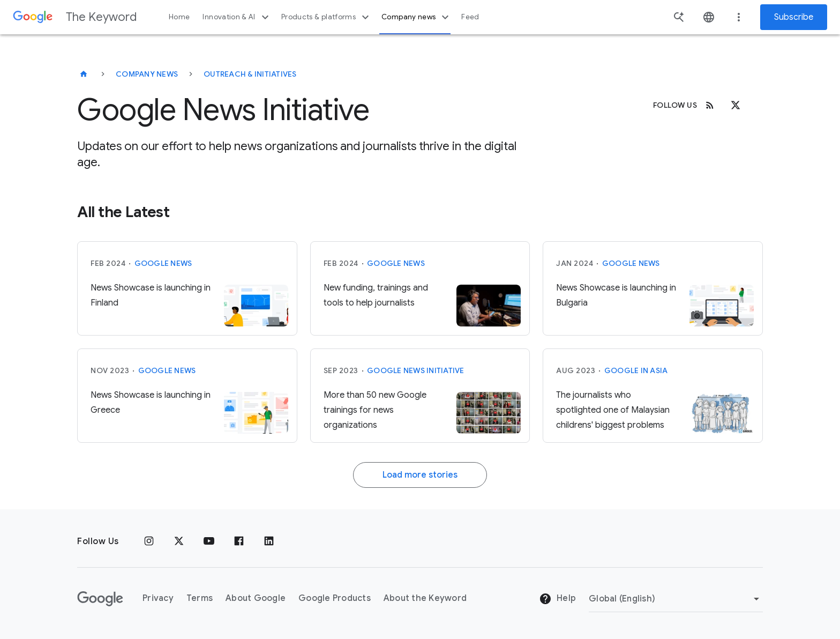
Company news (417, 17)
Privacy (158, 598)
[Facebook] (239, 541)
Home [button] (179, 17)
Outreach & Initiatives (250, 74)
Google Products (335, 598)
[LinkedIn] (269, 541)
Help (557, 599)
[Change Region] (676, 599)
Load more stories (420, 475)
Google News (163, 263)
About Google (256, 598)
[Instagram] (149, 541)
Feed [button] (470, 17)
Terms (200, 598)
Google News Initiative (416, 370)
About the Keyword (425, 598)
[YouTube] (209, 541)
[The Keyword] (84, 74)
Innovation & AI (237, 17)
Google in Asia (636, 370)
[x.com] (736, 105)
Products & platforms (327, 17)
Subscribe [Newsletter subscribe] (794, 17)
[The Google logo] (100, 599)
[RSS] (710, 105)
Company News (147, 74)
